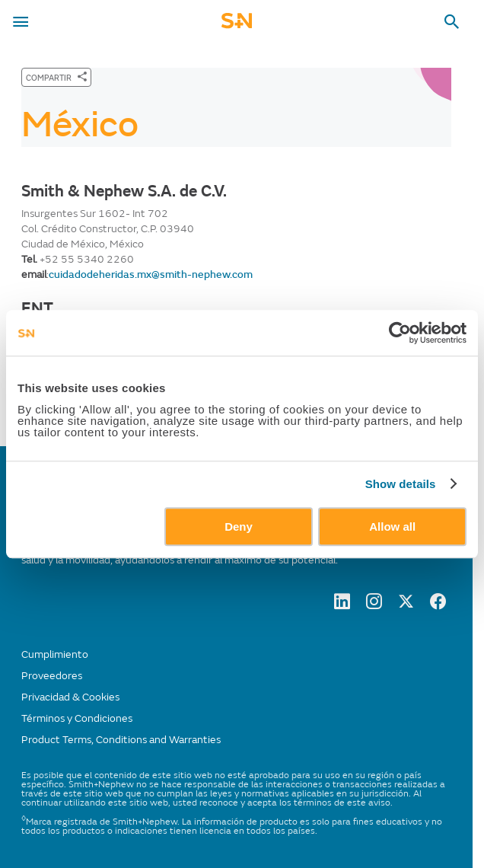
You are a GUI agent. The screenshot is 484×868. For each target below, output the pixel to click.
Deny (239, 527)
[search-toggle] (452, 22)
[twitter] (406, 605)
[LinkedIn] (342, 605)
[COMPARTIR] (56, 77)
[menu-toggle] (21, 22)
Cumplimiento (55, 654)
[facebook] (438, 605)
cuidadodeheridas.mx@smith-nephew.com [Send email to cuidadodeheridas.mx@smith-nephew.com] (151, 274)
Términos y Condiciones (77, 718)
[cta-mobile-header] (237, 26)
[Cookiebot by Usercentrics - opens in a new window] (400, 333)
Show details (401, 484)
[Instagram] (374, 605)
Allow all (392, 527)
